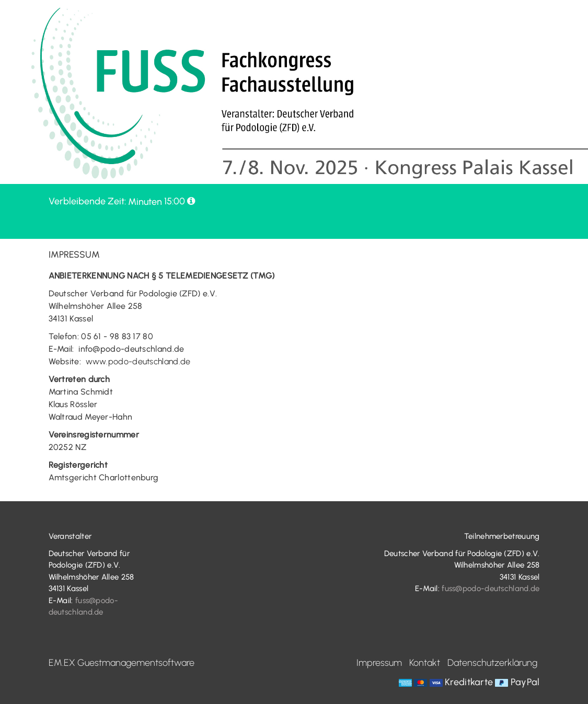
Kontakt (425, 663)
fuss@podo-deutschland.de (491, 588)
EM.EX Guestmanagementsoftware (122, 663)
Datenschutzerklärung (492, 663)
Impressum (379, 663)
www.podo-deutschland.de (138, 361)
